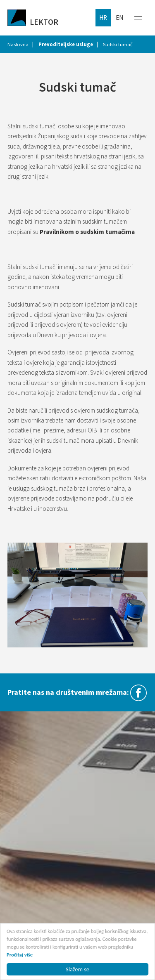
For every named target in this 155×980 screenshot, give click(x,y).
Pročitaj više (20, 955)
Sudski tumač (118, 44)
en (119, 18)
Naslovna (18, 44)
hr (103, 18)
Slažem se (77, 969)
